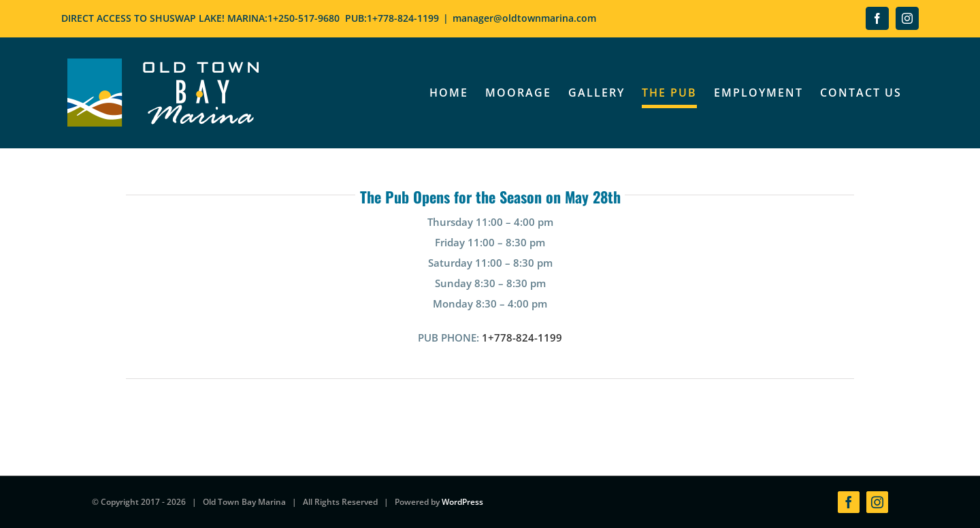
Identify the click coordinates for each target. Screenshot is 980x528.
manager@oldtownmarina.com (524, 18)
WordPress (462, 502)
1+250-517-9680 (304, 18)
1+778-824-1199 (403, 18)
